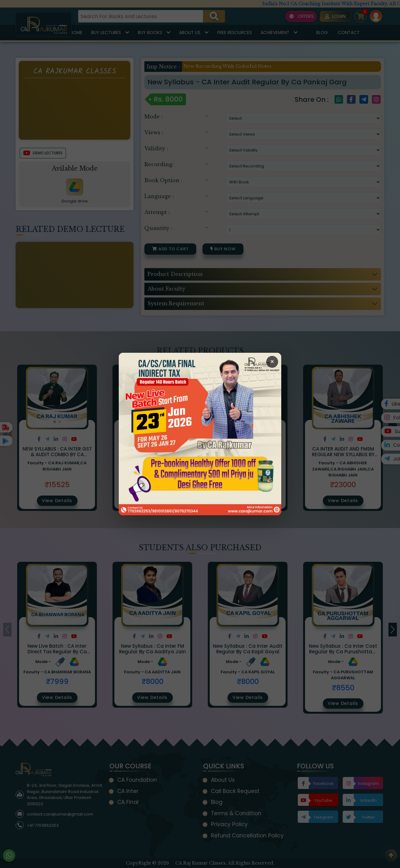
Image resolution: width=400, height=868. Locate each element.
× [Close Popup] (272, 362)
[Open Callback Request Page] (200, 434)
